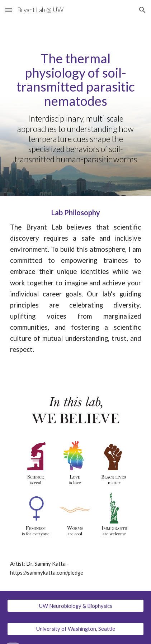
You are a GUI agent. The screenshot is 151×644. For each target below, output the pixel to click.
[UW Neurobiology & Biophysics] (75, 606)
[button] (9, 10)
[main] (75, 108)
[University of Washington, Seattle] (75, 629)
